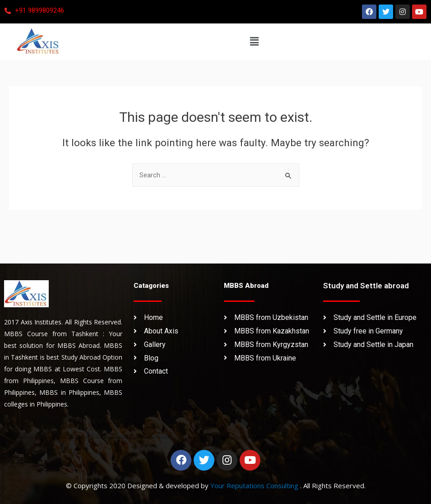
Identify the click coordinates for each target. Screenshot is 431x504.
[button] (254, 42)
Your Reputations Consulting (255, 486)
